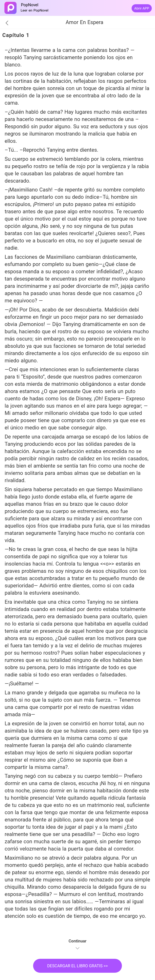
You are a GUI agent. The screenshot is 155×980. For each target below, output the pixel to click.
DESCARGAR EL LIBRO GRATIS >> (78, 966)
